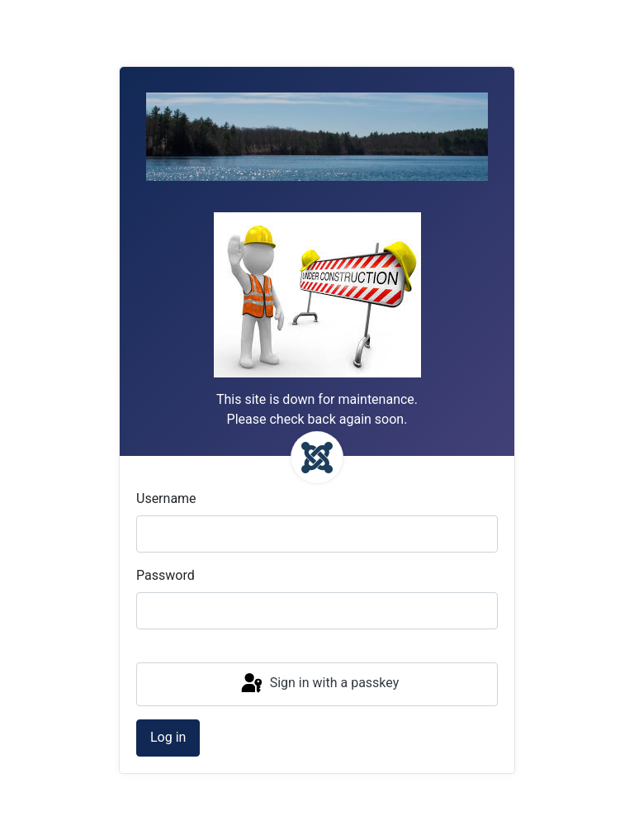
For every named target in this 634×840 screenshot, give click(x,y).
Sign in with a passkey (319, 684)
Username (166, 498)
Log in (168, 737)
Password (166, 575)
